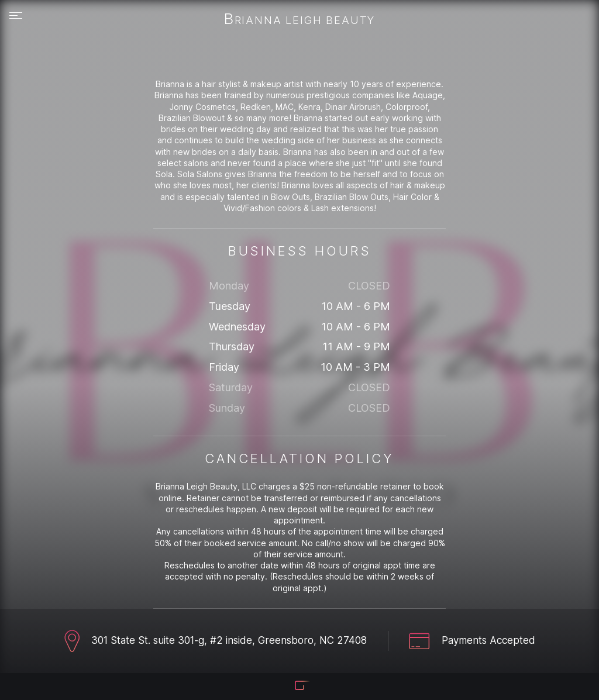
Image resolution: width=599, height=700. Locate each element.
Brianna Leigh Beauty (299, 20)
